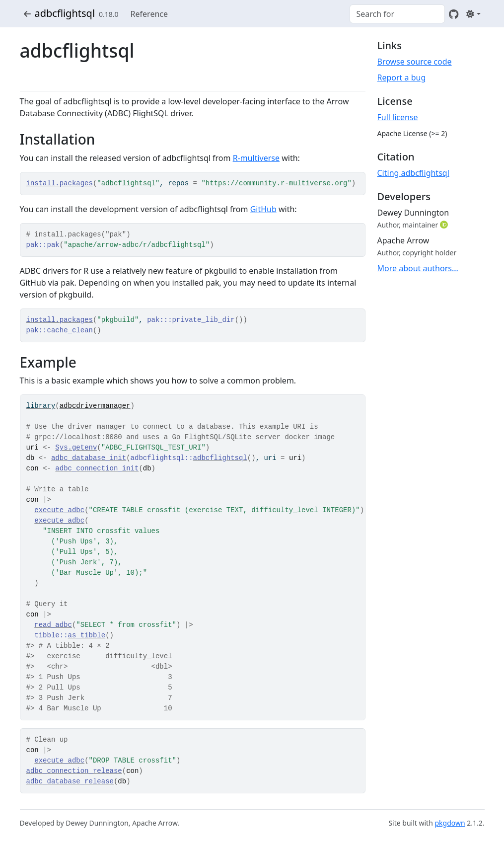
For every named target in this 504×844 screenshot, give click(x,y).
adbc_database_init (89, 458)
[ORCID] (445, 225)
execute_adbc (59, 510)
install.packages (60, 183)
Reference (149, 14)
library (41, 406)
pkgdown (450, 823)
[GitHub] (454, 14)
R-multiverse (256, 158)
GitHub (263, 209)
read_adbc (53, 625)
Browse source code (415, 62)
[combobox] (397, 14)
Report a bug (402, 77)
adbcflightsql (65, 13)
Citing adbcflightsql (413, 173)
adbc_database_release (70, 781)
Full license (398, 117)
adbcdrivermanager (95, 406)
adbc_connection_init (97, 468)
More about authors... (418, 268)
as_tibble (87, 635)
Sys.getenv (76, 448)
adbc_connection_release (74, 771)
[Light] (473, 14)
